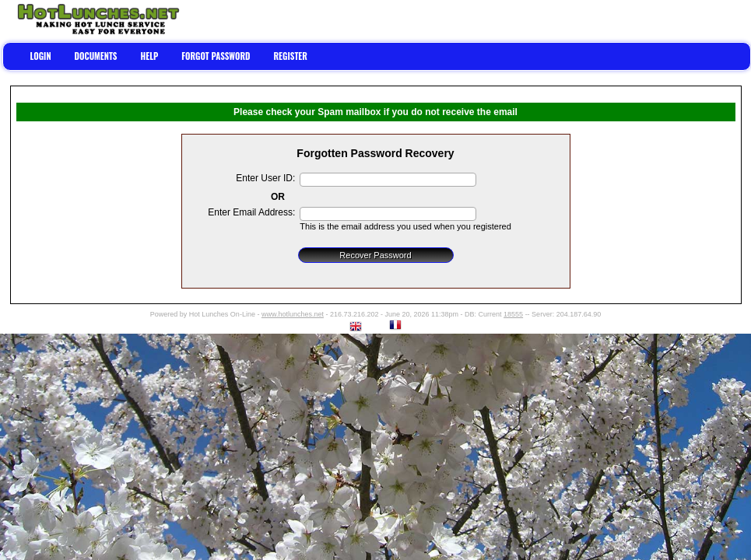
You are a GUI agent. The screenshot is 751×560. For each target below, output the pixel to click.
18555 (513, 314)
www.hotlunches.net (293, 314)
